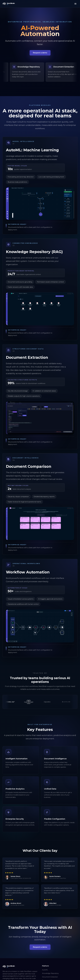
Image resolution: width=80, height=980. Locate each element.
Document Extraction (50, 977)
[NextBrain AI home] (9, 4)
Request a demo (40, 53)
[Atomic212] (24, 702)
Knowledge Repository (50, 973)
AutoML (45, 970)
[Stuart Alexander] (42, 702)
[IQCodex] (61, 702)
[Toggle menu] (75, 4)
